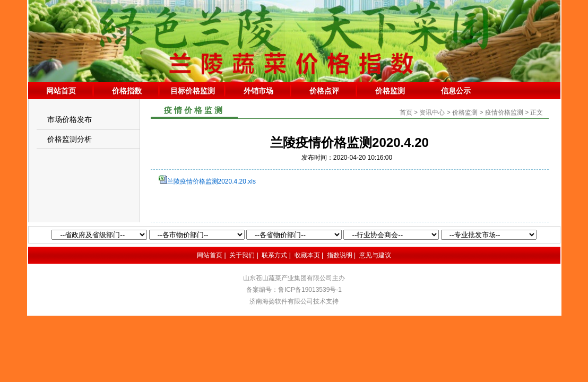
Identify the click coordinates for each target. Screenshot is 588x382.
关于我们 (242, 255)
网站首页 (61, 91)
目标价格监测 (193, 91)
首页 (406, 112)
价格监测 (390, 91)
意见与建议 (375, 255)
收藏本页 (307, 255)
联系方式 (274, 255)
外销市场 (258, 91)
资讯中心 (432, 112)
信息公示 (456, 91)
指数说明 (340, 255)
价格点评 (324, 91)
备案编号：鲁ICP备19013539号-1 (294, 290)
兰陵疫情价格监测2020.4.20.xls (211, 181)
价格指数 (127, 91)
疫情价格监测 (504, 112)
